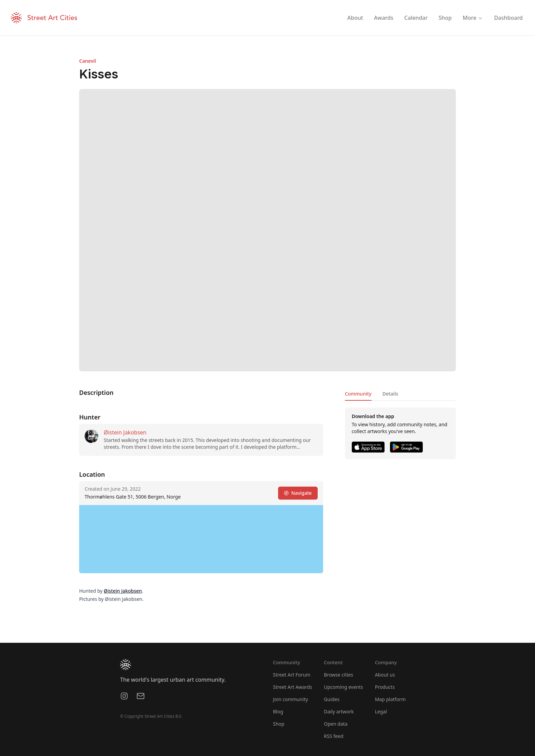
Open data (336, 724)
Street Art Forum (292, 675)
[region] (201, 539)
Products (385, 687)
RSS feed (334, 736)
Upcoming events (343, 687)
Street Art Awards (293, 687)
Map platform (390, 699)
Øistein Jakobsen (125, 432)
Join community (291, 699)
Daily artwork (339, 711)
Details (390, 394)
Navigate (298, 493)
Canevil (88, 61)
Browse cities (338, 675)
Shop (279, 724)
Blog (278, 711)
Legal (381, 711)
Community (358, 394)
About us (385, 675)
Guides (332, 699)
